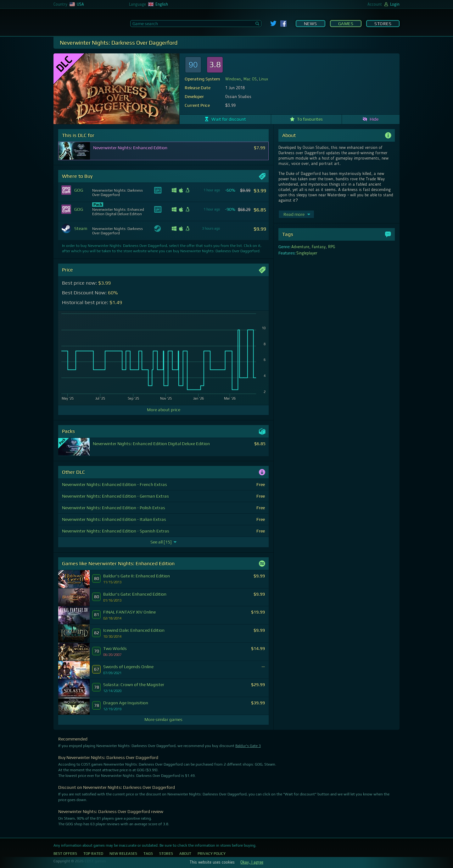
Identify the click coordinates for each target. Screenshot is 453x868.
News (310, 24)
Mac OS (250, 79)
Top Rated (93, 854)
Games (346, 24)
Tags (148, 854)
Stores (383, 24)
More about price (164, 410)
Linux (263, 79)
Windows (233, 79)
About (185, 854)
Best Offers (65, 854)
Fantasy (319, 247)
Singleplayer (307, 253)
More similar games (163, 719)
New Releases (123, 854)
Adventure (300, 247)
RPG (332, 247)
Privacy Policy (212, 854)
